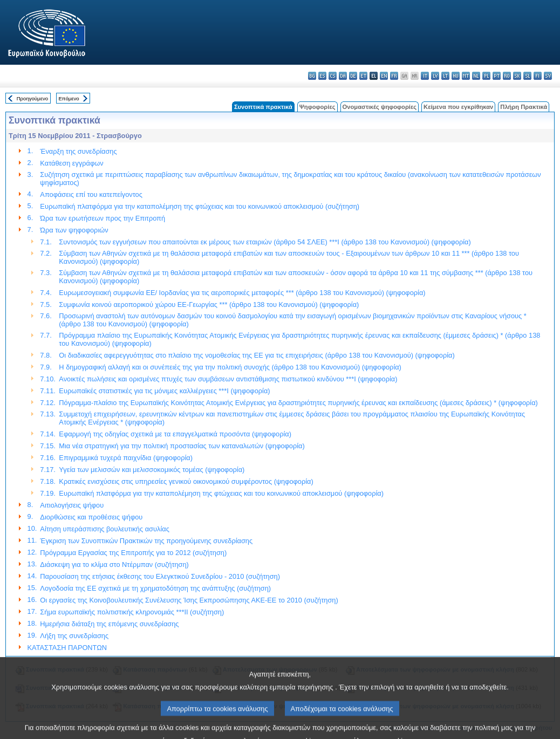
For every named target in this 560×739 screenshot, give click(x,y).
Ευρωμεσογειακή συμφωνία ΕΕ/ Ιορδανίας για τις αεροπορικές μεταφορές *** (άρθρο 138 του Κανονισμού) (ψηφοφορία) (242, 293)
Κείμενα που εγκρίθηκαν (458, 107)
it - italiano (425, 76)
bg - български (312, 76)
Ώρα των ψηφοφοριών (74, 230)
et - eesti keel (363, 76)
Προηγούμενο (32, 98)
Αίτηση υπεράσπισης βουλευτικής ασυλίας (104, 529)
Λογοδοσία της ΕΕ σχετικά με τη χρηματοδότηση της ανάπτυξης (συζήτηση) (155, 588)
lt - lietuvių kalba (445, 76)
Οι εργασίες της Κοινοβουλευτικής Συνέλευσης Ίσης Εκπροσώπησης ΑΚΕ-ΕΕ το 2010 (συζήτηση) (189, 600)
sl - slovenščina (527, 76)
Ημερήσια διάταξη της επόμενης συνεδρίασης (109, 624)
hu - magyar (456, 76)
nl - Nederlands (476, 76)
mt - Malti (466, 76)
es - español (322, 76)
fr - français (394, 76)
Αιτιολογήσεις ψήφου (72, 505)
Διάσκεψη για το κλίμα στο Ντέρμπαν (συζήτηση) (114, 564)
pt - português (497, 76)
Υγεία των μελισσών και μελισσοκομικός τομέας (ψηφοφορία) (152, 470)
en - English (384, 76)
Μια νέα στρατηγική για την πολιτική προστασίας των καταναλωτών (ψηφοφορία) (182, 446)
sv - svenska (548, 76)
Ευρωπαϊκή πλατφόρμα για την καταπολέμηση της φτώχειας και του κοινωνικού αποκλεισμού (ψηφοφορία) (221, 493)
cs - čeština (333, 76)
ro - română (507, 76)
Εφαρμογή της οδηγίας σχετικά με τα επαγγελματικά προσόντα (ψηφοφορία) (175, 434)
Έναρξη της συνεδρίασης (78, 151)
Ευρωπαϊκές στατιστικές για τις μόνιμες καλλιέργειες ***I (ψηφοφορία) (164, 391)
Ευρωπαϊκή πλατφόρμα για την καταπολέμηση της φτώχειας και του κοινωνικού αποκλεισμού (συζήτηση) (200, 206)
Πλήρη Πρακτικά (524, 107)
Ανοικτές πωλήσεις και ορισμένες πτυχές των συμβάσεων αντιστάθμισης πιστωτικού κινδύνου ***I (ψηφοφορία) (228, 379)
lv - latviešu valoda (435, 76)
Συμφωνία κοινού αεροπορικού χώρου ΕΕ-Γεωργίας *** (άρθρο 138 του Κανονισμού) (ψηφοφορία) (209, 305)
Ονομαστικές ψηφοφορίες (380, 107)
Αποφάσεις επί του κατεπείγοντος (91, 194)
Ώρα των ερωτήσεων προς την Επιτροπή (103, 218)
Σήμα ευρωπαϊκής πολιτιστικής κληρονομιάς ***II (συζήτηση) (132, 612)
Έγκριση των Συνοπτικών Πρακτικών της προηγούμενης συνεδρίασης (146, 541)
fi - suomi (538, 76)
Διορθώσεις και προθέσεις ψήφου (91, 517)
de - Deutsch (353, 76)
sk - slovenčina (517, 76)
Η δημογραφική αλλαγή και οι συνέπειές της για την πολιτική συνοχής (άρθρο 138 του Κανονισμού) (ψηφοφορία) (230, 367)
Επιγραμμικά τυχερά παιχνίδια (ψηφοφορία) (126, 458)
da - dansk (343, 76)
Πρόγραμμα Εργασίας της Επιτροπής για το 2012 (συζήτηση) (133, 553)
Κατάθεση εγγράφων (71, 163)
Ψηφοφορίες (317, 107)
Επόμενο (69, 98)
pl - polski (486, 76)
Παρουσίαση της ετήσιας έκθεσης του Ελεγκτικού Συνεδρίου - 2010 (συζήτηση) (160, 576)
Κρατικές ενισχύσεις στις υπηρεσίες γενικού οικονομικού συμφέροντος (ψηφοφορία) (186, 481)
